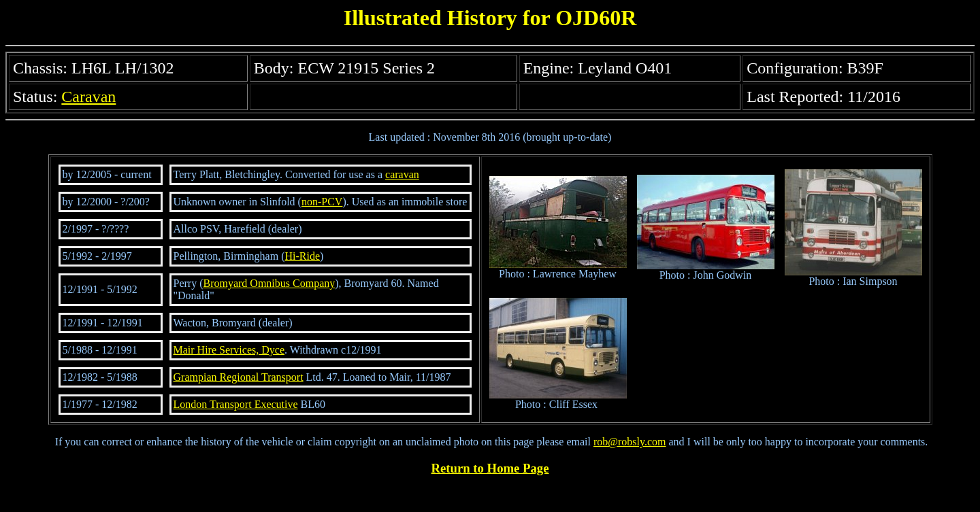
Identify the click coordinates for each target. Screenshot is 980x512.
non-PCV (322, 202)
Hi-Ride (303, 256)
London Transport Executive (236, 404)
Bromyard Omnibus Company (269, 283)
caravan (402, 174)
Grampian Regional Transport (239, 377)
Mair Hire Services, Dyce (229, 350)
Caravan (88, 97)
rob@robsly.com (630, 442)
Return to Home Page (490, 468)
